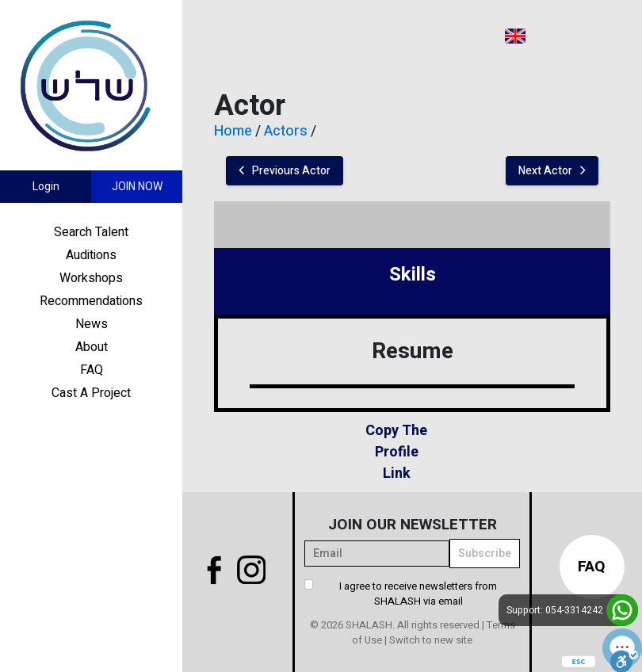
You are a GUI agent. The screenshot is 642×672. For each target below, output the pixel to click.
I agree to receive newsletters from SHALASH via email (418, 594)
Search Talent (91, 232)
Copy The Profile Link (396, 452)
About (92, 347)
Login (46, 187)
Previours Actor (285, 171)
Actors (286, 131)
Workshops (91, 278)
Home (233, 131)
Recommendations (91, 301)
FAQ (92, 370)
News (92, 324)
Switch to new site (431, 640)
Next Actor (552, 171)
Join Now (137, 187)
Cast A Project (91, 393)
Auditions (91, 255)
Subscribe (485, 554)
